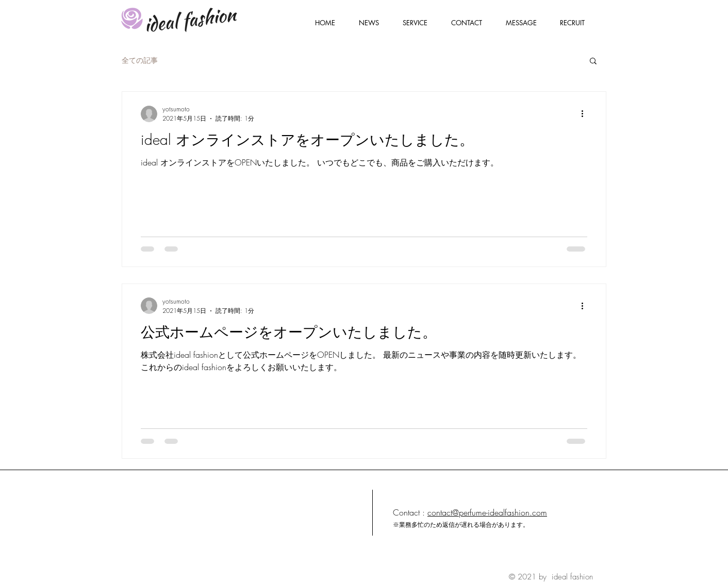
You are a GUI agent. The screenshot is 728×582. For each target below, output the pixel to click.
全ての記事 (140, 60)
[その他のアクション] (586, 114)
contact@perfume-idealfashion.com (487, 512)
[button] (593, 62)
